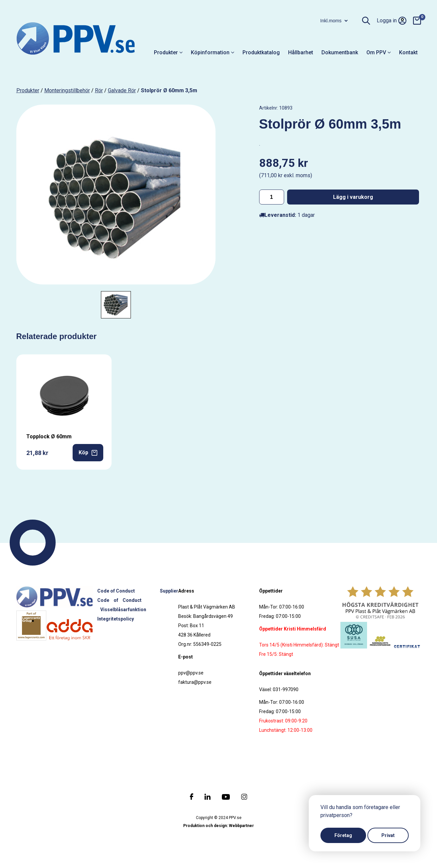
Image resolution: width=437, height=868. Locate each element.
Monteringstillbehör (67, 90)
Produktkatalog (261, 52)
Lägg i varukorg (353, 197)
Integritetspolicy (116, 619)
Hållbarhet (301, 52)
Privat (388, 835)
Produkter (168, 52)
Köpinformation (213, 52)
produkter (28, 90)
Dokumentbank (340, 52)
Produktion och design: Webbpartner (218, 826)
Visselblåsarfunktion (123, 610)
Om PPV (379, 52)
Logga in (392, 21)
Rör (99, 90)
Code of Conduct (116, 591)
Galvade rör (122, 90)
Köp (88, 452)
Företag (343, 835)
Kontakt (408, 52)
